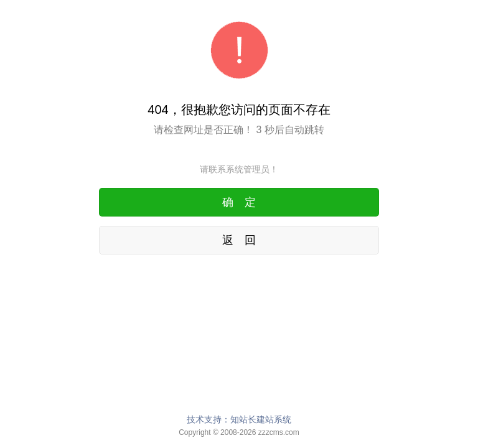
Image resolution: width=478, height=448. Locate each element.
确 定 (239, 202)
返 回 (239, 240)
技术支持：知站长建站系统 (239, 419)
